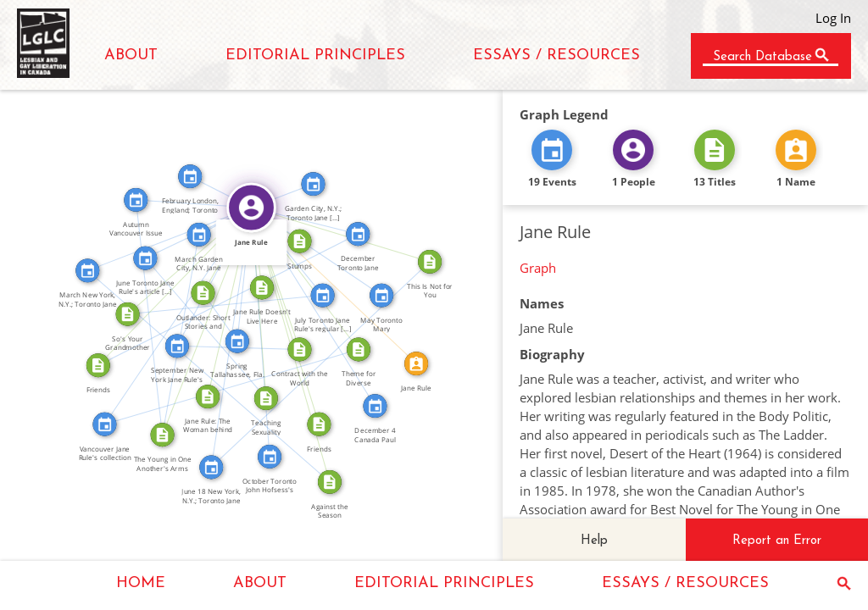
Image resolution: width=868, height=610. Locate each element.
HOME (141, 583)
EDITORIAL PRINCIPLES (315, 55)
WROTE (279, 219)
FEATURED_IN (237, 273)
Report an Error (777, 541)
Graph (538, 268)
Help (594, 541)
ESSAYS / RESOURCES (556, 55)
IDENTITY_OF (338, 281)
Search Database (762, 57)
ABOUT (131, 55)
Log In (833, 18)
